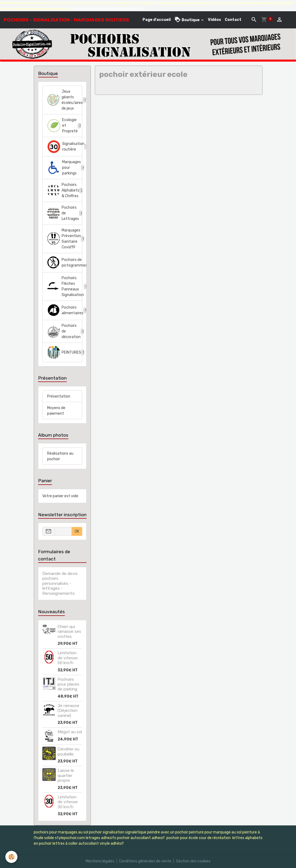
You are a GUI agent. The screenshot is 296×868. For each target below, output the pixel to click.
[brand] (66, 20)
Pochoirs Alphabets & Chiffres (65, 190)
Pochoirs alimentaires (65, 310)
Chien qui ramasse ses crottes (69, 632)
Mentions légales (100, 861)
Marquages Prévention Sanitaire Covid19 (65, 239)
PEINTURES (65, 352)
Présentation (59, 396)
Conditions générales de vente (145, 861)
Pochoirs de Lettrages (65, 213)
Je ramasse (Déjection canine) (68, 711)
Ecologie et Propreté (65, 126)
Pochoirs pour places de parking (68, 684)
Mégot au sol (70, 732)
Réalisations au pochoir (60, 456)
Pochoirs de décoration (65, 331)
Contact (233, 20)
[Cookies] (11, 857)
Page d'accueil (157, 20)
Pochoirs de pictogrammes (65, 263)
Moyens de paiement (56, 411)
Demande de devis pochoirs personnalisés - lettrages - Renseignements (60, 583)
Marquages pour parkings (65, 168)
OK (77, 531)
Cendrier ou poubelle (68, 751)
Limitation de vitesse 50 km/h (68, 658)
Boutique (187, 20)
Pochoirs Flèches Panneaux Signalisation (65, 286)
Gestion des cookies (193, 861)
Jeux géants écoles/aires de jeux (65, 100)
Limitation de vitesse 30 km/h (68, 802)
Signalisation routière (65, 147)
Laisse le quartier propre (66, 775)
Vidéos (214, 20)
